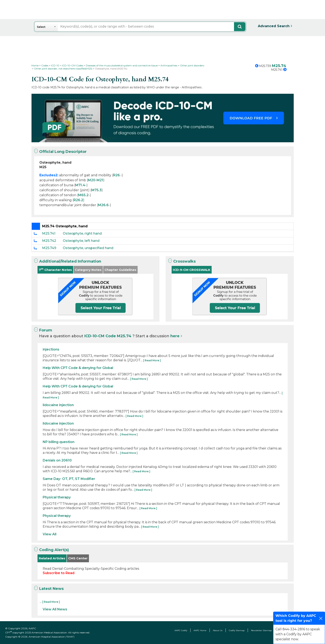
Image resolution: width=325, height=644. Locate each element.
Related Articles (52, 558)
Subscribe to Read (59, 573)
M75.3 (96, 190)
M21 (100, 180)
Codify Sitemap (237, 630)
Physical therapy (57, 497)
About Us (218, 630)
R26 (116, 175)
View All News (55, 609)
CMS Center (78, 558)
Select (41, 27)
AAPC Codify (181, 630)
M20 (92, 180)
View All (50, 534)
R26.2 (78, 200)
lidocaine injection (58, 405)
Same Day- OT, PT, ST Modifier (69, 479)
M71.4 (80, 185)
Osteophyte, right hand (82, 233)
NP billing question (59, 442)
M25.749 (49, 248)
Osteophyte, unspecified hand (88, 248)
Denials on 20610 (57, 460)
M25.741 (49, 233)
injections (51, 349)
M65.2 (83, 195)
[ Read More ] (152, 360)
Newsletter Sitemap (261, 630)
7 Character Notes (55, 270)
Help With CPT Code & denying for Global (78, 368)
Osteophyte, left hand (81, 241)
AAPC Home (200, 630)
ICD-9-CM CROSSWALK (192, 270)
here (175, 336)
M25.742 (49, 241)
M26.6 (103, 205)
